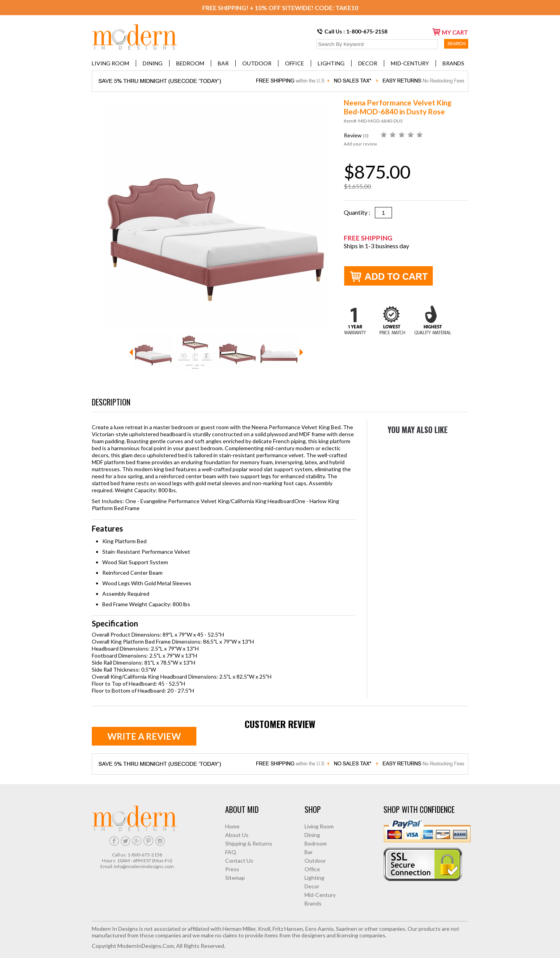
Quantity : (359, 212)
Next (301, 352)
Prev (131, 352)
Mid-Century (410, 63)
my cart (450, 32)
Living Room (110, 63)
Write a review (144, 736)
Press (232, 869)
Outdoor (257, 63)
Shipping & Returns (249, 843)
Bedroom (190, 63)
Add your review (360, 144)
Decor (368, 63)
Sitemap (235, 878)
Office (295, 63)
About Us (237, 835)
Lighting (331, 63)
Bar (223, 63)
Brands (453, 63)
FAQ (231, 852)
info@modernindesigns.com (144, 866)
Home (232, 826)
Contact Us (239, 861)
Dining (153, 63)
